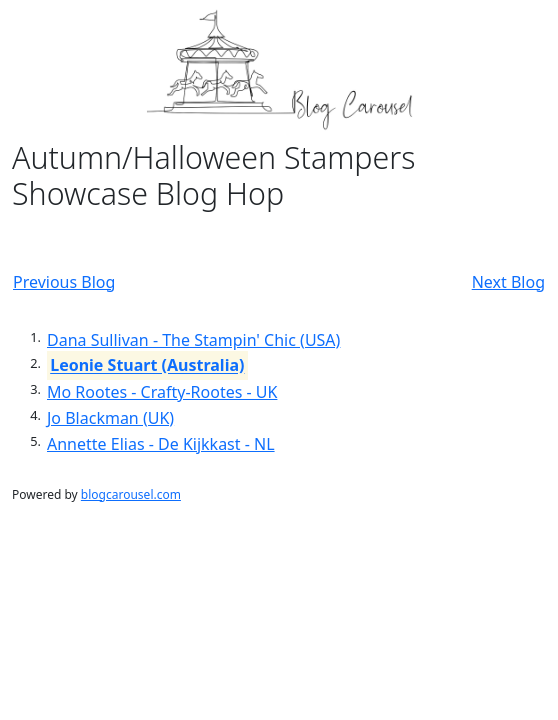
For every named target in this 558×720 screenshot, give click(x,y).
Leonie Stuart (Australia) (147, 366)
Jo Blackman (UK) (110, 418)
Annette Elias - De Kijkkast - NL (161, 444)
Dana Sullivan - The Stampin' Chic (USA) (193, 340)
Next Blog (508, 282)
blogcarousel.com (131, 494)
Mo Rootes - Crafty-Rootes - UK (162, 392)
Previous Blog (64, 282)
